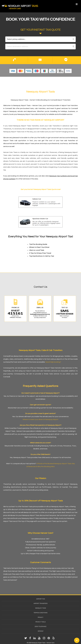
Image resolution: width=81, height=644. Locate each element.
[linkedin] (35, 639)
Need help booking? (53, 362)
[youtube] (40, 639)
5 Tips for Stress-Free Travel (40, 253)
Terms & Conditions (40, 613)
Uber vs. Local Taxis (37, 250)
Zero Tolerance (40, 627)
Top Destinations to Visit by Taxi (42, 256)
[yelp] (54, 639)
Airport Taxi (41, 599)
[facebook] (31, 639)
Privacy (41, 617)
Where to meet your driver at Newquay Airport (40, 419)
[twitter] (26, 639)
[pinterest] (49, 639)
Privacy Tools (40, 622)
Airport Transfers (40, 603)
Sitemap (41, 631)
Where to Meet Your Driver (39, 247)
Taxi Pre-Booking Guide (38, 244)
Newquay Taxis (41, 608)
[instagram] (44, 639)
